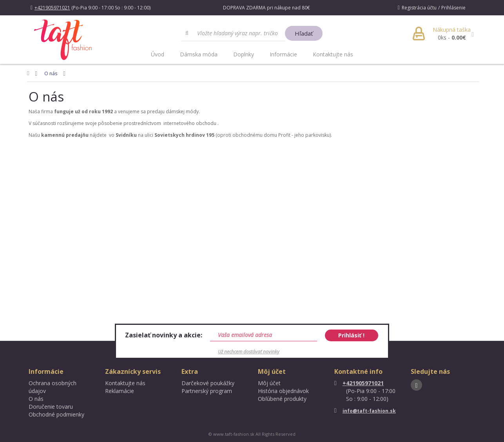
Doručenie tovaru (51, 407)
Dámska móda (199, 54)
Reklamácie (120, 391)
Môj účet (269, 383)
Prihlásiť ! (351, 335)
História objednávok (283, 391)
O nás (51, 73)
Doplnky (244, 54)
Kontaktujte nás (333, 54)
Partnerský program (207, 391)
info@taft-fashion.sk (365, 411)
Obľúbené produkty (282, 399)
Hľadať (304, 33)
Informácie (283, 54)
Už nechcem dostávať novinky (249, 352)
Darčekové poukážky (208, 383)
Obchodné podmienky (56, 414)
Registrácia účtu (419, 8)
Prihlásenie (453, 8)
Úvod (158, 54)
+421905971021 (359, 383)
